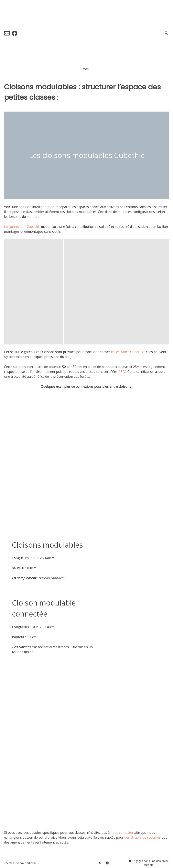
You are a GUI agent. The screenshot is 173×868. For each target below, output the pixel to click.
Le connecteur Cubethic (22, 227)
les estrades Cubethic (127, 352)
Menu (87, 69)
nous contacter (122, 833)
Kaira (32, 863)
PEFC (122, 372)
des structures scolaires (142, 837)
